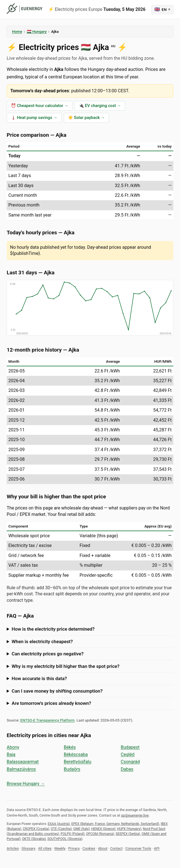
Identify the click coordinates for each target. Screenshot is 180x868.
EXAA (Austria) (59, 824)
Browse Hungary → (26, 784)
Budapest (130, 747)
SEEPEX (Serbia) (128, 834)
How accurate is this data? (39, 678)
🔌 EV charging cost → (100, 106)
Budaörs (72, 769)
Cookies (89, 848)
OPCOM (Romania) (100, 834)
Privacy (74, 848)
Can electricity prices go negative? (48, 654)
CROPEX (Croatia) (36, 829)
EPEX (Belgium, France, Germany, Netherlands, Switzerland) (115, 824)
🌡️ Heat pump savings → (34, 118)
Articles (13, 848)
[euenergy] (25, 9)
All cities (45, 848)
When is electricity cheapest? (42, 641)
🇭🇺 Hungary (37, 31)
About (103, 848)
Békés (70, 747)
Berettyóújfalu (78, 762)
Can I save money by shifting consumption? (57, 691)
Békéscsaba (76, 754)
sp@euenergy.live (135, 815)
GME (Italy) (82, 829)
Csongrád (130, 762)
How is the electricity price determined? (53, 629)
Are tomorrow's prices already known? (51, 703)
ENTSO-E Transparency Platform (48, 720)
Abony (13, 747)
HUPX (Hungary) (129, 829)
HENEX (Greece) (103, 829)
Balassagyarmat (23, 762)
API (157, 848)
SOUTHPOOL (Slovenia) (65, 839)
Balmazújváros (21, 769)
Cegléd (127, 754)
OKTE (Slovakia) (34, 839)
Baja (11, 754)
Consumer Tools (138, 848)
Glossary (28, 848)
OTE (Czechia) (61, 829)
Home (17, 31)
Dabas (127, 769)
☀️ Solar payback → (87, 118)
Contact (116, 848)
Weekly (60, 848)
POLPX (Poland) (73, 834)
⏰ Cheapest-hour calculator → (40, 106)
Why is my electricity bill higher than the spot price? (66, 666)
